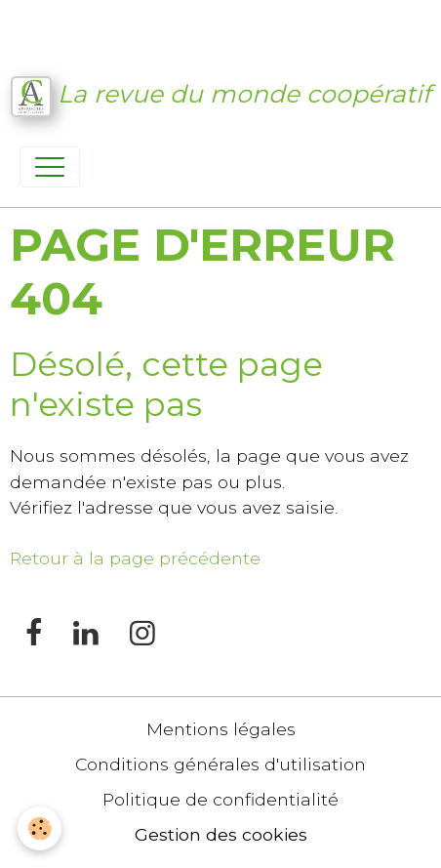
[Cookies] (40, 828)
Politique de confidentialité (220, 799)
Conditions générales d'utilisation (220, 764)
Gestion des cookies (221, 834)
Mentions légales (221, 729)
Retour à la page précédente (135, 558)
